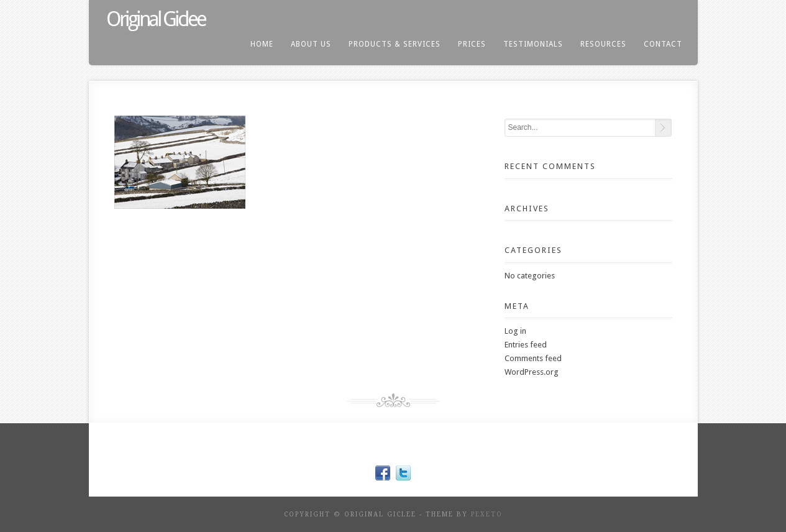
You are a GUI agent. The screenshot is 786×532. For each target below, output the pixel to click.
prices (472, 44)
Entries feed (526, 345)
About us (311, 44)
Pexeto (487, 514)
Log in (515, 331)
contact (663, 44)
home (262, 44)
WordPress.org (532, 372)
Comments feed (533, 358)
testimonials (533, 44)
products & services (395, 44)
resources (603, 44)
